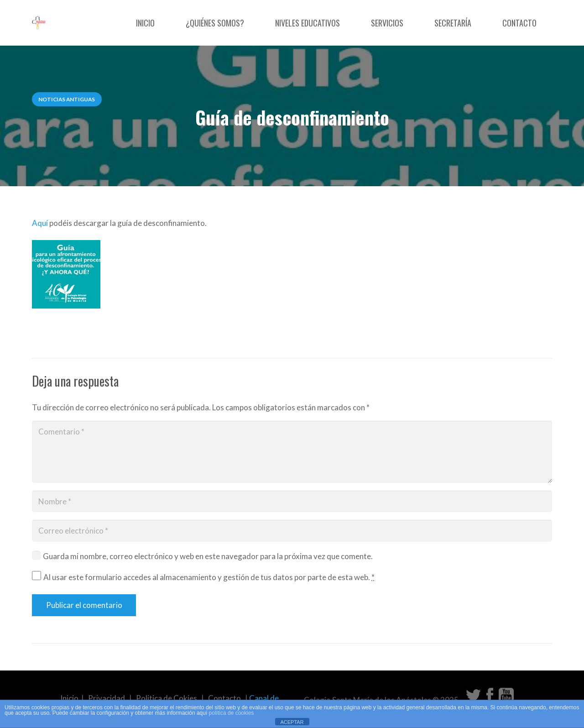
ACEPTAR (292, 722)
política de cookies (232, 713)
